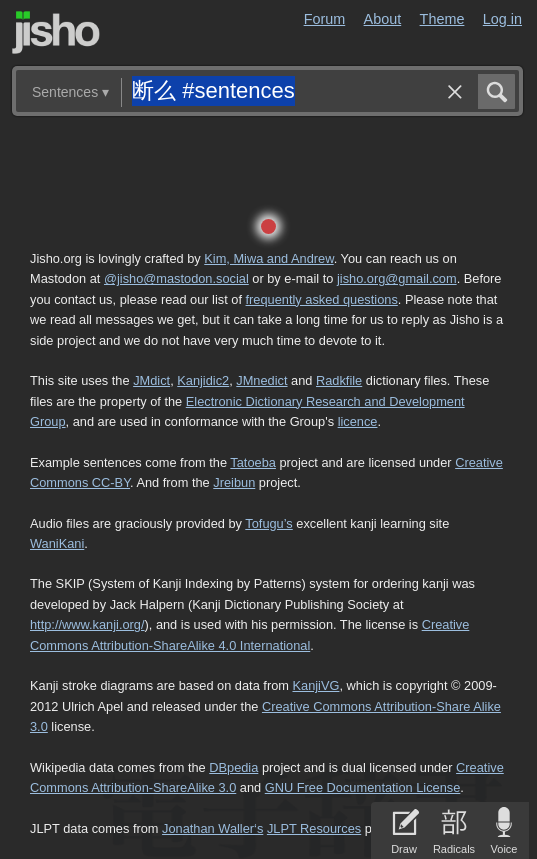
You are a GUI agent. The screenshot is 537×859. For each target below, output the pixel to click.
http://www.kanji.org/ (87, 624)
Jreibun (234, 482)
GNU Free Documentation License (363, 787)
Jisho (56, 32)
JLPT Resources (314, 828)
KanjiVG (315, 685)
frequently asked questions (322, 299)
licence (358, 421)
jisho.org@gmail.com (397, 278)
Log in (502, 19)
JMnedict (261, 380)
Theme (442, 19)
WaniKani (57, 543)
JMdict (151, 380)
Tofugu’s (268, 523)
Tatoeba (253, 462)
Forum (325, 19)
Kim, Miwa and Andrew (268, 258)
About (383, 19)
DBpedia (233, 767)
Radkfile (339, 380)
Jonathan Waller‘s (212, 828)
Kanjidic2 (203, 380)
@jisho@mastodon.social (176, 278)
